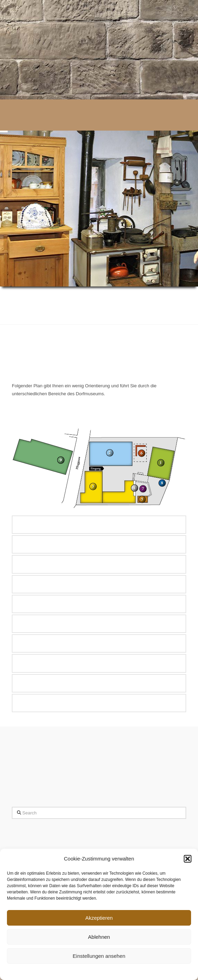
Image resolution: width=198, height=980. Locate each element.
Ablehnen (99, 937)
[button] (188, 859)
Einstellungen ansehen (99, 956)
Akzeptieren (99, 918)
